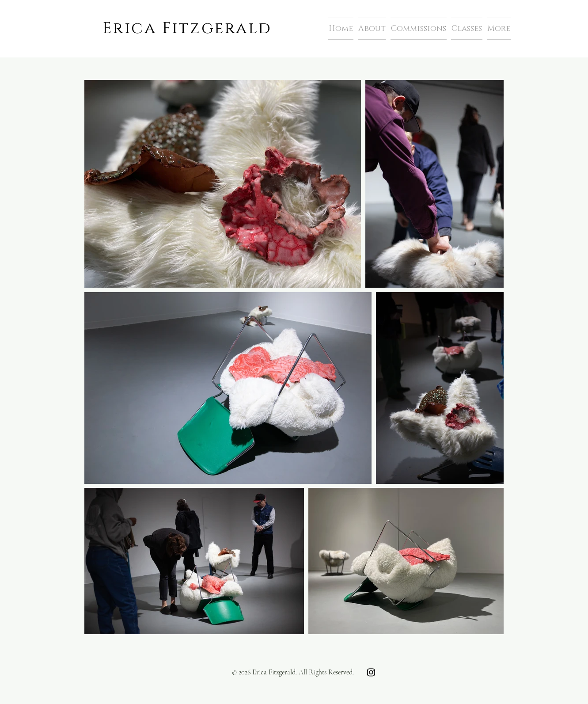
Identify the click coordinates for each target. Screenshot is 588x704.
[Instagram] (371, 672)
